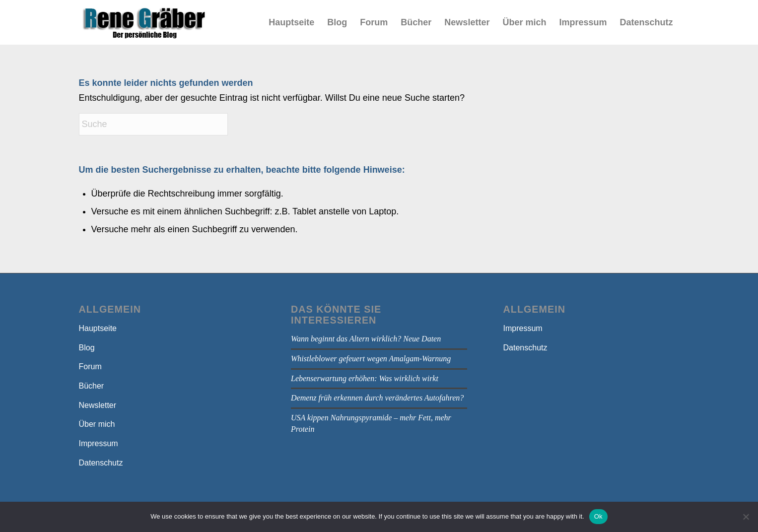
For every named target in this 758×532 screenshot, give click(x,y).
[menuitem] (291, 22)
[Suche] (153, 124)
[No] (746, 517)
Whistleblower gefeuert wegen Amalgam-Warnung (371, 359)
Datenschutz (101, 463)
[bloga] (144, 22)
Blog (87, 348)
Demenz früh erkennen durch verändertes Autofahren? (377, 398)
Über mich (97, 424)
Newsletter (98, 405)
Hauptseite (98, 328)
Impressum (99, 443)
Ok (598, 516)
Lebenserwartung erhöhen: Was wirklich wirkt (365, 378)
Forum (90, 366)
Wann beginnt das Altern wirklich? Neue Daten (366, 339)
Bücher (92, 386)
